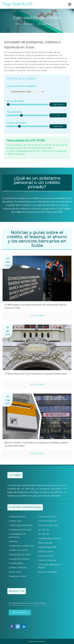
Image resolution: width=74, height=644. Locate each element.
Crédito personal (17, 517)
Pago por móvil (46, 551)
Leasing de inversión (19, 559)
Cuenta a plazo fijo (47, 521)
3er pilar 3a (44, 530)
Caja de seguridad (47, 547)
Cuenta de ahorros (47, 517)
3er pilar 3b (44, 534)
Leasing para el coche (20, 554)
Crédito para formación (20, 530)
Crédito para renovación (21, 525)
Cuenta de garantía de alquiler (49, 566)
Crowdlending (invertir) (50, 538)
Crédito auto (15, 521)
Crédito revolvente (18, 550)
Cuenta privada (46, 556)
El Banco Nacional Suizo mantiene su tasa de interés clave (36, 374)
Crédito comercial (18, 568)
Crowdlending (16, 563)
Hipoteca (13, 541)
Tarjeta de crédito (18, 576)
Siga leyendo (37, 316)
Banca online (15, 572)
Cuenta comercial (47, 560)
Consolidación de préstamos (17, 535)
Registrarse (20, 612)
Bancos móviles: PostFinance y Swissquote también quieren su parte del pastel (37, 444)
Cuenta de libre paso (49, 525)
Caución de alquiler (48, 572)
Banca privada (45, 543)
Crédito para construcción (22, 546)
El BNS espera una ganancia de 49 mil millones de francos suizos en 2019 (35, 306)
